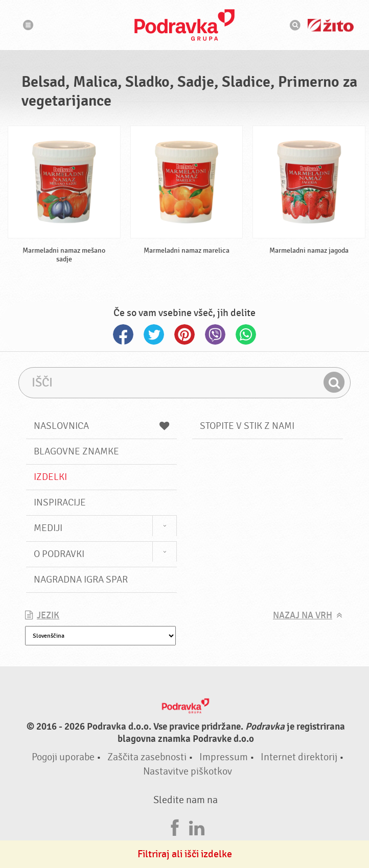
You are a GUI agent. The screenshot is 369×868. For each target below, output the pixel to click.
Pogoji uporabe (63, 757)
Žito (331, 25)
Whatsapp (246, 334)
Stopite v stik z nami (247, 426)
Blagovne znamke (76, 451)
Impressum (224, 757)
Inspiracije (60, 502)
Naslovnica (101, 426)
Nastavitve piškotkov (188, 771)
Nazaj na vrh (303, 616)
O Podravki (59, 554)
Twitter (154, 334)
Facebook (123, 334)
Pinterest (184, 334)
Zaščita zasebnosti (147, 757)
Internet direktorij (299, 757)
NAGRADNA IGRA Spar (81, 580)
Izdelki (50, 477)
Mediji (48, 528)
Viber (215, 334)
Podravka (184, 25)
